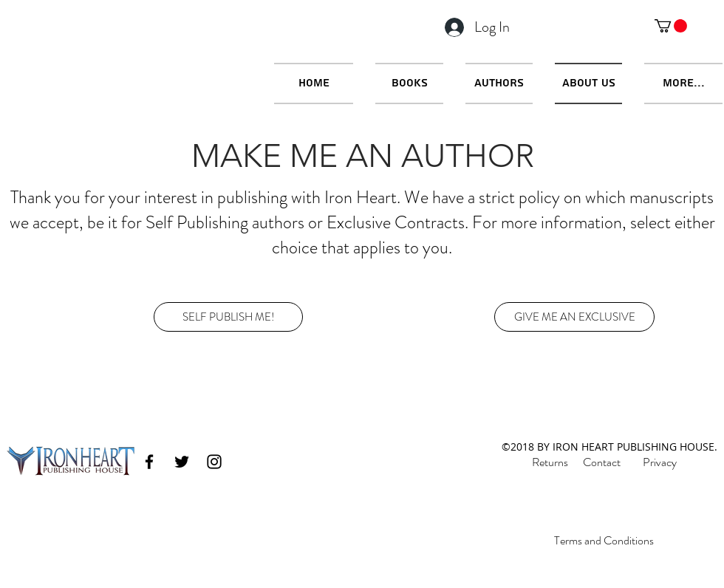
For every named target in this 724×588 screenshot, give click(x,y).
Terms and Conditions (604, 540)
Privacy (660, 462)
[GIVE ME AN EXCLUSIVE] (574, 317)
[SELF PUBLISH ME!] (228, 317)
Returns (550, 462)
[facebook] (149, 462)
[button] (671, 26)
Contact (602, 462)
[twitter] (182, 462)
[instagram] (214, 462)
